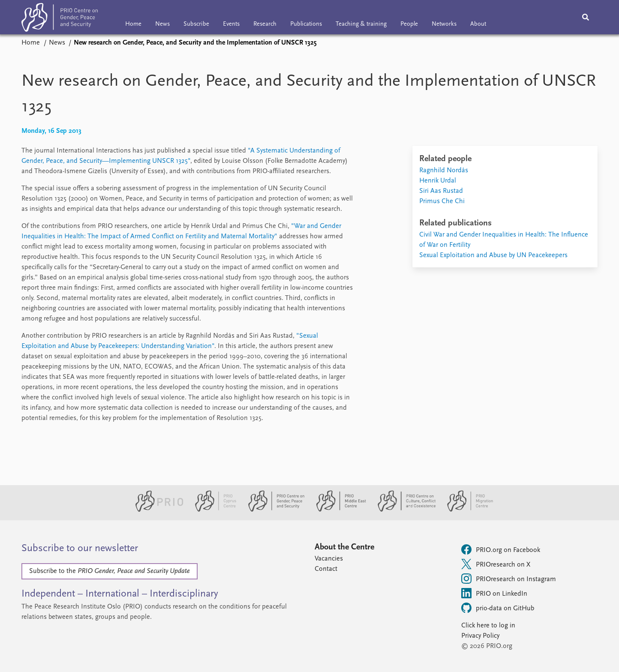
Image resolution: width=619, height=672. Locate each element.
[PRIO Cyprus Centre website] (212, 510)
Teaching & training (361, 24)
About (478, 24)
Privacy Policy (480, 636)
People (409, 24)
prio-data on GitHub (498, 608)
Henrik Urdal (438, 181)
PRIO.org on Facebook (501, 549)
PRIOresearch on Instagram (509, 579)
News (162, 24)
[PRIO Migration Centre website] (466, 510)
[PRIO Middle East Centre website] (338, 510)
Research (265, 24)
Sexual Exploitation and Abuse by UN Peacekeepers (493, 255)
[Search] (586, 17)
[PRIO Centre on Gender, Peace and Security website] (273, 510)
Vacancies (329, 559)
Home (133, 24)
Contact (326, 569)
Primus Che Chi (442, 201)
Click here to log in (488, 626)
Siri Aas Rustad (441, 191)
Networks (444, 24)
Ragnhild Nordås (444, 171)
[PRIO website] (156, 510)
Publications (306, 24)
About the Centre (344, 547)
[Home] (60, 19)
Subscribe (196, 24)
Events (231, 24)
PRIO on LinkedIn (494, 593)
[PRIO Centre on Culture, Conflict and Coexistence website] (403, 510)
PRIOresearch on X (496, 564)
